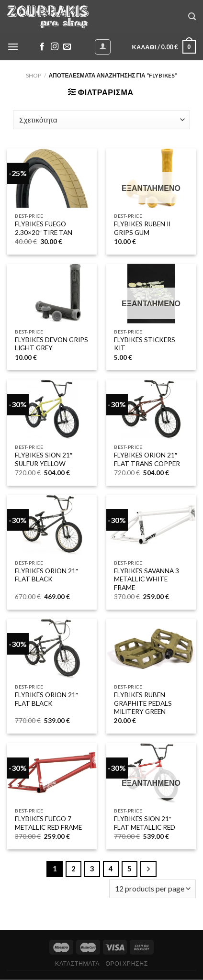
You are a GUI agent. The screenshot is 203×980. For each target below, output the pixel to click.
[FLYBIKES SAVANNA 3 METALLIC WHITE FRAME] (151, 525)
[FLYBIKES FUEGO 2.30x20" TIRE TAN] (52, 178)
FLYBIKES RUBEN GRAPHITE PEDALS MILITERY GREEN (143, 703)
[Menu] (13, 47)
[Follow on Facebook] (42, 47)
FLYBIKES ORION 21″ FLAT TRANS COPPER (147, 459)
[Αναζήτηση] (192, 17)
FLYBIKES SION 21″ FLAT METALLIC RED (145, 823)
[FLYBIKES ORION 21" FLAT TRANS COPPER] (151, 409)
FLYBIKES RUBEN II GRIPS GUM (142, 228)
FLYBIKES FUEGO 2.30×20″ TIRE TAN (44, 228)
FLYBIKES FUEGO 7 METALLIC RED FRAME (48, 823)
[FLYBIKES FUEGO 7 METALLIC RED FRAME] (52, 773)
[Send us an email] (67, 47)
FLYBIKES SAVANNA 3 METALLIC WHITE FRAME (147, 579)
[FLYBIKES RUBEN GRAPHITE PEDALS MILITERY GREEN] (151, 649)
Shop (34, 75)
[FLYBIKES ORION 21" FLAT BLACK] (52, 525)
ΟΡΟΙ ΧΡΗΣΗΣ (126, 963)
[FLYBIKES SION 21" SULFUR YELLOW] (52, 409)
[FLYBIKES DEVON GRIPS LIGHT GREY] (52, 294)
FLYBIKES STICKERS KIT (145, 344)
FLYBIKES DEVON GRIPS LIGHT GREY (51, 344)
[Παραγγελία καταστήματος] (101, 120)
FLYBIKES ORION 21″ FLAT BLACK (46, 575)
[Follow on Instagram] (55, 47)
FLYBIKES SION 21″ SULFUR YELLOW (44, 459)
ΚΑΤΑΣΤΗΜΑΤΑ (77, 963)
